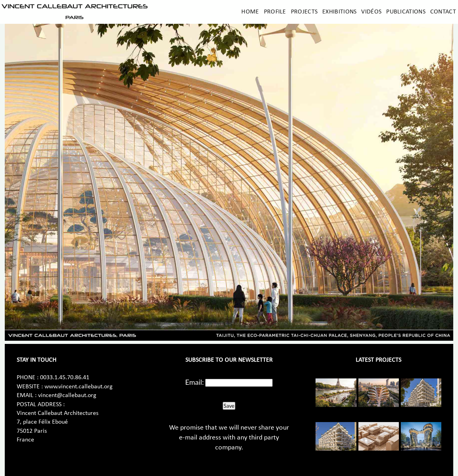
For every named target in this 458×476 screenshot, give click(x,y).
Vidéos (371, 12)
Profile (275, 12)
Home (250, 12)
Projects (304, 12)
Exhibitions (339, 12)
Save (229, 406)
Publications (406, 12)
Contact (443, 12)
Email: (195, 382)
